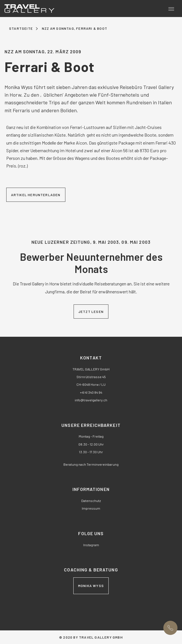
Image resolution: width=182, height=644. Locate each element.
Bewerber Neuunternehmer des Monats (91, 263)
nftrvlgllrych (91, 400)
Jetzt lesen (91, 312)
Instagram (91, 545)
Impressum (91, 508)
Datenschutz (91, 501)
